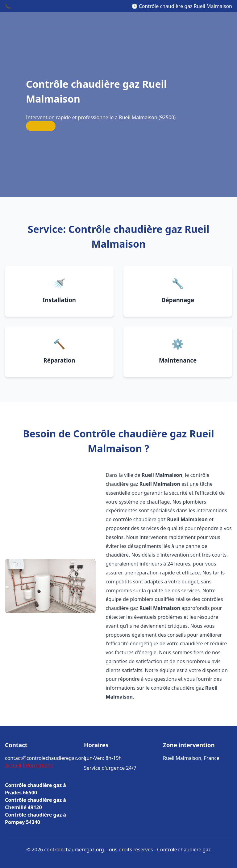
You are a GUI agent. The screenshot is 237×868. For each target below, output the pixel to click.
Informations (38, 765)
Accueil (13, 765)
